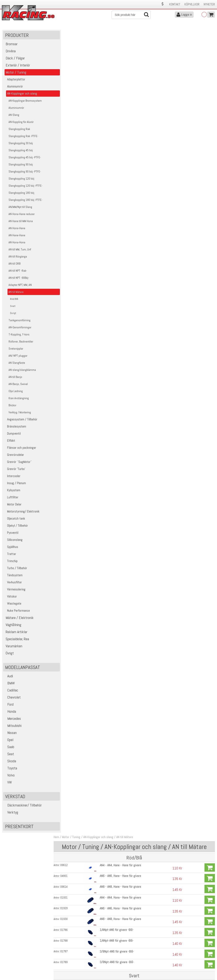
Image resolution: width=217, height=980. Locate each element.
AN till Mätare (127, 33)
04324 (67, 241)
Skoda (10, 762)
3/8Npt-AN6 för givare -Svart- (117, 262)
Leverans (61, 954)
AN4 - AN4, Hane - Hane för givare (119, 61)
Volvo (9, 776)
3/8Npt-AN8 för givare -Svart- (117, 273)
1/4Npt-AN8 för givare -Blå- (115, 135)
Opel (9, 741)
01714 (67, 315)
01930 (67, 114)
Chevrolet (12, 698)
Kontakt (175, 4)
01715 (67, 325)
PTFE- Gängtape (108, 336)
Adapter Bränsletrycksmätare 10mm (121, 325)
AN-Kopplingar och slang (101, 33)
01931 (67, 93)
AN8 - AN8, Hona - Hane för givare (119, 114)
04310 (67, 199)
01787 (67, 146)
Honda (10, 712)
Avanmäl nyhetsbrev (14, 967)
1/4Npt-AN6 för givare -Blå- (115, 125)
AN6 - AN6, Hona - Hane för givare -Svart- (124, 220)
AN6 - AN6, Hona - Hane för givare (119, 103)
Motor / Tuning (74, 33)
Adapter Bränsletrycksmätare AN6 (120, 293)
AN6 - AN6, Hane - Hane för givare (119, 72)
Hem (59, 33)
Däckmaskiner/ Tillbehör (23, 806)
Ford (9, 705)
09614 (67, 82)
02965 (67, 177)
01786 (67, 125)
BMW (9, 684)
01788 (67, 135)
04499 (67, 230)
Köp (210, 63)
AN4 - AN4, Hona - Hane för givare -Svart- (124, 209)
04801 (67, 72)
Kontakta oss (64, 946)
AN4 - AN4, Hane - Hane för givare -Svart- (124, 177)
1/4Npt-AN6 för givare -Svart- (117, 241)
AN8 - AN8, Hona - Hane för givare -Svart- (124, 230)
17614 (67, 336)
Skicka (210, 916)
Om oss (115, 946)
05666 (67, 294)
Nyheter (209, 4)
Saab (9, 748)
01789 (67, 157)
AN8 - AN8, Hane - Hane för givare (119, 82)
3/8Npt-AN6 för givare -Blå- (115, 146)
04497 (67, 209)
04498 (67, 220)
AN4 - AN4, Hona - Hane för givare (119, 93)
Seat (9, 755)
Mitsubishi (13, 727)
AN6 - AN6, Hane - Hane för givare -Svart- (124, 188)
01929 (67, 104)
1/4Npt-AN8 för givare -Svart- (117, 252)
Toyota (11, 769)
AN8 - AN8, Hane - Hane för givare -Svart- (124, 198)
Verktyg (11, 813)
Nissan (10, 734)
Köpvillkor (192, 4)
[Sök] (131, 15)
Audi (9, 677)
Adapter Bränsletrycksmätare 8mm (120, 315)
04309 (67, 188)
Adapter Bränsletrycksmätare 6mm (120, 304)
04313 (67, 273)
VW (8, 783)
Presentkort (19, 827)
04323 (67, 262)
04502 (67, 252)
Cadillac (11, 691)
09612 (67, 61)
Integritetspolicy (65, 963)
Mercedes (13, 719)
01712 (67, 304)
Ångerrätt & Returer (68, 959)
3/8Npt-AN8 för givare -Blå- (115, 157)
